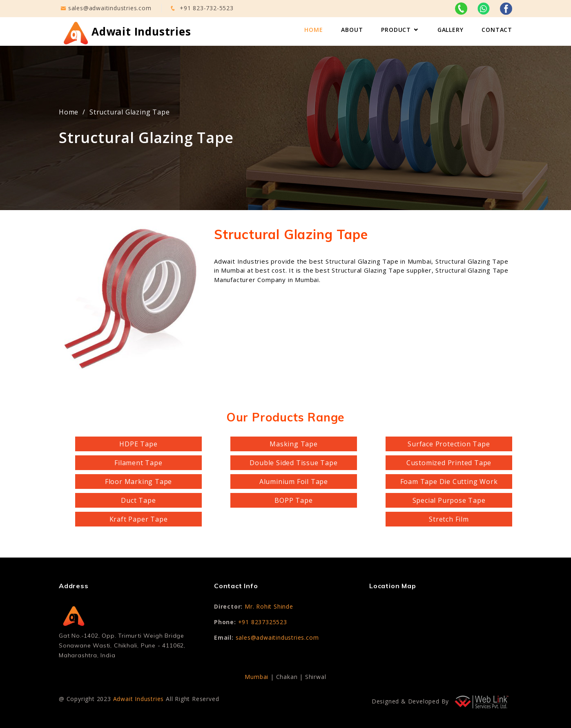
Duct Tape (138, 500)
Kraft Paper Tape (139, 519)
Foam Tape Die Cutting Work (449, 482)
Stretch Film (449, 519)
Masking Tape (294, 444)
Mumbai (257, 677)
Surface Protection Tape (449, 444)
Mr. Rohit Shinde (269, 606)
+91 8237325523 (263, 622)
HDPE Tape (138, 444)
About (352, 30)
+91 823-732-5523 (207, 8)
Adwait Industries (139, 699)
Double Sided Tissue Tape (293, 463)
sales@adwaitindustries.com (110, 8)
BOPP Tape (293, 500)
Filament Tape (138, 463)
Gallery (451, 30)
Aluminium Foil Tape (294, 482)
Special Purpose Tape (449, 500)
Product (396, 30)
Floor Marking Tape (138, 482)
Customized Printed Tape (449, 463)
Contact (497, 30)
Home (313, 30)
